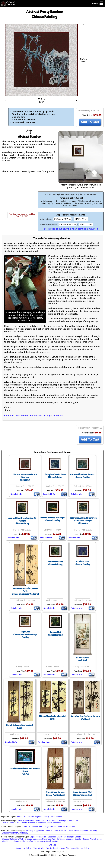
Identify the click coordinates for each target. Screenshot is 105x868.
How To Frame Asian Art (56, 831)
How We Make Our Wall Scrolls (32, 821)
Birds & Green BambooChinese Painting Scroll (55, 794)
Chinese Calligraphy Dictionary (15, 833)
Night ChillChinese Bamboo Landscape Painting (25, 635)
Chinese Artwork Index (92, 839)
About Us (26, 827)
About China (37, 827)
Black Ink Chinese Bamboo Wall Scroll (20, 727)
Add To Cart (90, 122)
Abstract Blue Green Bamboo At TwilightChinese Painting (22, 521)
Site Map (52, 845)
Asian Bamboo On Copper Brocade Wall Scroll (85, 718)
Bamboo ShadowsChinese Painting (55, 563)
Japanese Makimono (57, 837)
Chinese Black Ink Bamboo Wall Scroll (52, 718)
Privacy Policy (38, 848)
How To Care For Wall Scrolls (14, 823)
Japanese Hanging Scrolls (25, 841)
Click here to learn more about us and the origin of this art (33, 415)
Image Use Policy (24, 848)
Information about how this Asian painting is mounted (71, 229)
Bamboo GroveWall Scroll (83, 659)
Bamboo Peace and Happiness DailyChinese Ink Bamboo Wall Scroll (25, 591)
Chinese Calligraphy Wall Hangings (17, 839)
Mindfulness (7, 841)
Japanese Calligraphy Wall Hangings (49, 839)
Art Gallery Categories (33, 817)
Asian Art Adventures (66, 827)
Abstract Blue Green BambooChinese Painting (83, 476)
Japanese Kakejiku (38, 837)
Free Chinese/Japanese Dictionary (83, 831)
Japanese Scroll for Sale (48, 841)
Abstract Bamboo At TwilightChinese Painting (52, 519)
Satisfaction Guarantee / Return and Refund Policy (68, 848)
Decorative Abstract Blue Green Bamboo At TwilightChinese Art (83, 521)
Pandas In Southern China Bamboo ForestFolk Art (25, 771)
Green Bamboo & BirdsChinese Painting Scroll (83, 794)
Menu (98, 3)
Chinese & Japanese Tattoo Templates (45, 823)
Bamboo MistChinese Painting (55, 634)
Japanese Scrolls (73, 839)
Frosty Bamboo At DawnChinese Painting (55, 476)
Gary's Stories (50, 827)
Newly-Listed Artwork (53, 817)
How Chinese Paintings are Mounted (62, 821)
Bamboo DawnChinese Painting (83, 563)
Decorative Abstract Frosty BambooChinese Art (25, 477)
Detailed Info (16, 494)
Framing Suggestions (35, 831)
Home (19, 817)
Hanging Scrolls (74, 837)
